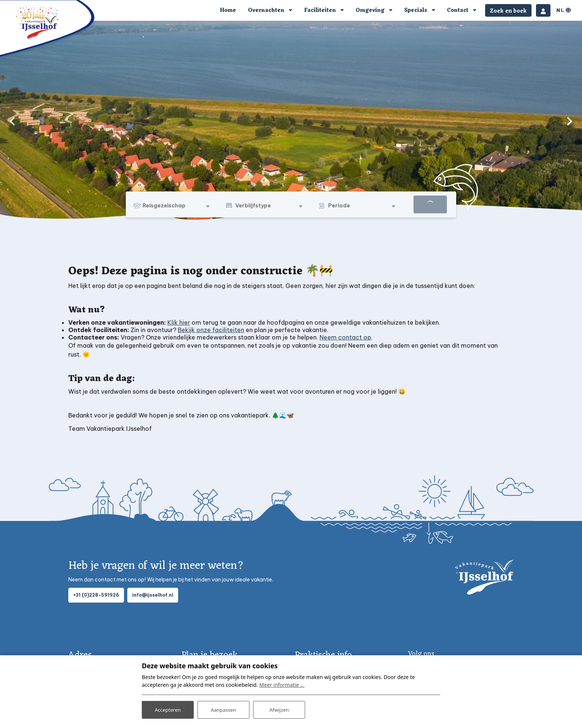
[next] (570, 121)
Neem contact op (345, 337)
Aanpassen (223, 709)
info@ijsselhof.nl (153, 595)
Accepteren (168, 709)
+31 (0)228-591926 (96, 595)
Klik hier (179, 322)
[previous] (12, 121)
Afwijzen (279, 709)
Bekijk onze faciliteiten (211, 330)
